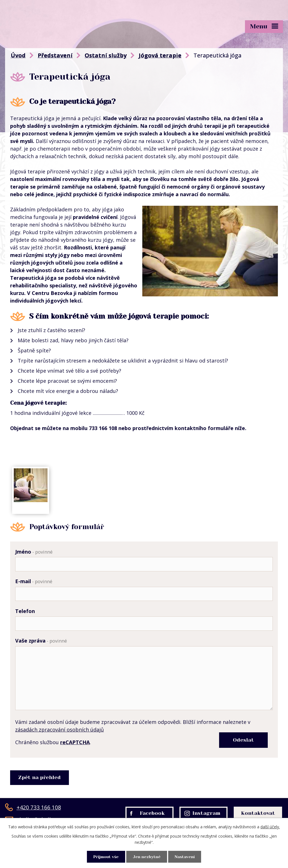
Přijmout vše (105, 856)
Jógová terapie (160, 55)
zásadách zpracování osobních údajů (59, 744)
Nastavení (186, 856)
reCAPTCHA (75, 757)
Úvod (18, 55)
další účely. (270, 826)
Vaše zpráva (41, 643)
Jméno (34, 552)
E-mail (34, 582)
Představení (55, 55)
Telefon (25, 612)
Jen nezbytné (147, 856)
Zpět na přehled (40, 792)
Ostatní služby (106, 55)
